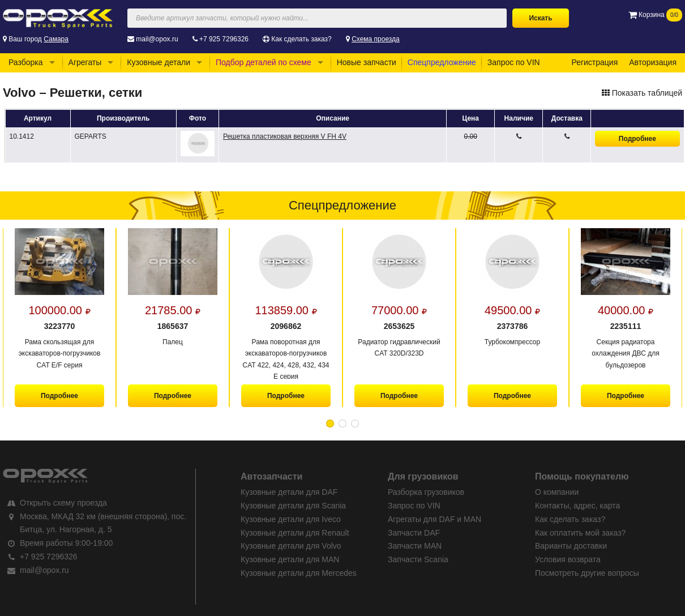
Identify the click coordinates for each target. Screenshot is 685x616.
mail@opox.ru (157, 39)
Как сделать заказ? (301, 39)
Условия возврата (568, 559)
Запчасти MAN (415, 546)
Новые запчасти (367, 62)
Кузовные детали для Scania (293, 506)
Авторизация (653, 62)
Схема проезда (376, 39)
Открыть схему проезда (63, 503)
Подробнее (637, 139)
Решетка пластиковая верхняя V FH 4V (285, 136)
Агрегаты (85, 62)
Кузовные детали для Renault (295, 533)
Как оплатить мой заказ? (580, 533)
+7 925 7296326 (224, 39)
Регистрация (594, 62)
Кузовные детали (159, 62)
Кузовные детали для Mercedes (299, 573)
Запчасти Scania (418, 559)
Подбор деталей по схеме (264, 62)
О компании (557, 492)
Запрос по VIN (514, 62)
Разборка (26, 62)
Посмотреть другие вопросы (587, 573)
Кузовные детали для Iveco (291, 519)
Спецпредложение (442, 62)
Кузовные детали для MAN (290, 559)
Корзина (655, 15)
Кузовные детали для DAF (289, 492)
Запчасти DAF (414, 533)
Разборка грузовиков (426, 492)
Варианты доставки (571, 546)
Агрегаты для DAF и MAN (434, 519)
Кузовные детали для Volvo (291, 546)
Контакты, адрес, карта (577, 506)
